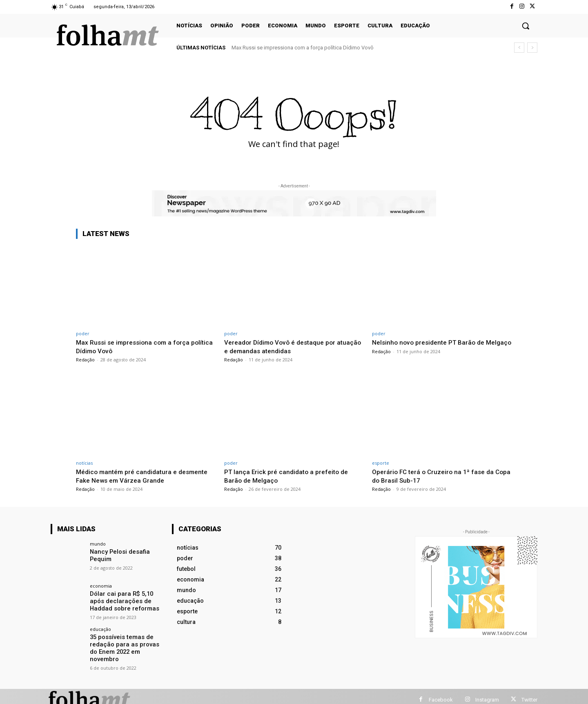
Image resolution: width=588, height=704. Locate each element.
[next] (532, 48)
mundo (98, 544)
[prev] (519, 48)
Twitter (529, 693)
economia (101, 586)
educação (100, 628)
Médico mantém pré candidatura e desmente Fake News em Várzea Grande (140, 476)
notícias (84, 463)
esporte (381, 463)
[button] (526, 26)
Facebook (441, 693)
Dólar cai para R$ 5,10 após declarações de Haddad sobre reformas (126, 601)
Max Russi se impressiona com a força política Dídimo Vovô (303, 48)
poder (83, 333)
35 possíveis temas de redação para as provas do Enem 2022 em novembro (126, 643)
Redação (85, 360)
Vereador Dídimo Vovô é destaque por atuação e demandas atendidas (284, 346)
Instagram (487, 693)
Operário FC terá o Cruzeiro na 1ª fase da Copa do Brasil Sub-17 (436, 476)
